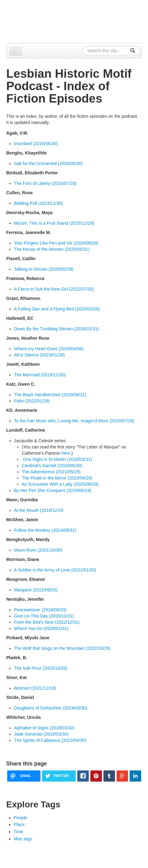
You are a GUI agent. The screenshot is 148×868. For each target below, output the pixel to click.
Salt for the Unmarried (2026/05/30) (48, 163)
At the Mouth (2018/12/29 (39, 510)
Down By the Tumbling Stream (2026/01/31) (56, 329)
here (66, 453)
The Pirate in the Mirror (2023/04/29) (57, 478)
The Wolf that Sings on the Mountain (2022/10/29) (62, 648)
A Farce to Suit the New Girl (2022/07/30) (54, 289)
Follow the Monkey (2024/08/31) (45, 530)
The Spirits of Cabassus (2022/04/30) (50, 740)
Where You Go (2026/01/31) (41, 628)
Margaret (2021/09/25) (36, 590)
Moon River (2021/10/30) (38, 550)
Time (19, 832)
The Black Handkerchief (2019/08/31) (50, 395)
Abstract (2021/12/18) (35, 688)
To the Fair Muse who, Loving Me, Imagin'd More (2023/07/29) (74, 421)
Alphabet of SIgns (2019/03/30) (44, 728)
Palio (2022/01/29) (32, 401)
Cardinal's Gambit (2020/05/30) (52, 466)
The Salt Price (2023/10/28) (41, 668)
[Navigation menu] (16, 51)
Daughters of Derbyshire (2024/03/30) (51, 708)
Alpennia (77, 21)
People (21, 818)
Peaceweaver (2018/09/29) (40, 610)
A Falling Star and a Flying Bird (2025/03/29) (57, 309)
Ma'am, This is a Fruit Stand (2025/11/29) (54, 223)
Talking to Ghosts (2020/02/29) (44, 269)
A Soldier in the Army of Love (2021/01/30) (55, 570)
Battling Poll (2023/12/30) (38, 203)
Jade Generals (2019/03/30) (41, 734)
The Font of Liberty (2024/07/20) (45, 183)
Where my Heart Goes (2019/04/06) (49, 349)
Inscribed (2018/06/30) (36, 144)
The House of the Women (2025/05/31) (52, 249)
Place (19, 824)
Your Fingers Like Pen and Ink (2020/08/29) (56, 243)
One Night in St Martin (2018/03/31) (57, 459)
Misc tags (23, 839)
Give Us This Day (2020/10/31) (44, 616)
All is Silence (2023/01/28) (39, 355)
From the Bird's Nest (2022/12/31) (47, 622)
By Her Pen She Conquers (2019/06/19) (53, 490)
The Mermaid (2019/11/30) (40, 375)
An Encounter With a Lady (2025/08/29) (60, 484)
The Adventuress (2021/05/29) (51, 472)
